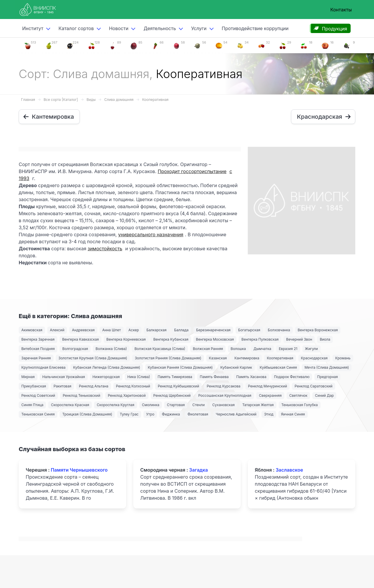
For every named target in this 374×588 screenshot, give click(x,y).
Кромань (343, 358)
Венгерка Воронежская (318, 330)
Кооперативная (155, 100)
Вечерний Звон (299, 339)
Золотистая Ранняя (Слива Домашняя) (168, 358)
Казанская (218, 358)
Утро (150, 414)
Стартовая (176, 405)
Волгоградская (75, 349)
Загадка (198, 470)
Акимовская (32, 330)
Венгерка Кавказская (80, 339)
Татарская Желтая (258, 405)
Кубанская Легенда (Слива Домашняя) (107, 367)
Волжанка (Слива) (111, 349)
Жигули (311, 349)
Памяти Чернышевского (79, 470)
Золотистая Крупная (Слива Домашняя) (93, 358)
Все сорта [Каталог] (61, 100)
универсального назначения (151, 234)
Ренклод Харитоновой (127, 395)
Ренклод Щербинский (172, 395)
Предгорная (327, 377)
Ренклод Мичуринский (267, 386)
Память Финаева (214, 377)
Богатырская (249, 330)
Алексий (57, 330)
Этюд (269, 414)
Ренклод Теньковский (82, 395)
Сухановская (224, 405)
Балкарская (156, 330)
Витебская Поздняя (38, 349)
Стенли (198, 405)
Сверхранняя (270, 395)
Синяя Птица (32, 405)
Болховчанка (279, 330)
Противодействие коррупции (255, 28)
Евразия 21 (288, 349)
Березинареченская (213, 330)
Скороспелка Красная (70, 405)
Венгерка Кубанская (171, 339)
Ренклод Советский (38, 395)
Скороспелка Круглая (115, 405)
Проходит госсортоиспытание (192, 171)
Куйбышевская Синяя (278, 367)
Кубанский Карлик (236, 367)
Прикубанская (34, 386)
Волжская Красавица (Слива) (160, 349)
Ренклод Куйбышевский (179, 386)
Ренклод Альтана (94, 386)
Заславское (289, 470)
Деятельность (160, 28)
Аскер (134, 330)
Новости (119, 28)
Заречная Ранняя (36, 358)
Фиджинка (171, 414)
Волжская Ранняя (208, 349)
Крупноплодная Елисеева (43, 367)
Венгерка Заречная (38, 339)
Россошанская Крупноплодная (225, 395)
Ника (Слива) (139, 377)
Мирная (28, 377)
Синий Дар (324, 395)
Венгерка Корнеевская (126, 339)
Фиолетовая (198, 414)
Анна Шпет (112, 330)
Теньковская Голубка (300, 405)
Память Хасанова (251, 377)
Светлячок (298, 395)
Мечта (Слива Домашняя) (327, 367)
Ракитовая (62, 386)
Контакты (341, 10)
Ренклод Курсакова (223, 386)
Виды (91, 100)
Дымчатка (263, 349)
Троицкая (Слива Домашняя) (87, 414)
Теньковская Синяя (38, 414)
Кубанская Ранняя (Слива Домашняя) (180, 367)
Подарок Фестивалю (292, 377)
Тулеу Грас (129, 414)
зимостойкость (105, 249)
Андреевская (83, 330)
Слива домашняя (119, 100)
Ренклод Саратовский (314, 386)
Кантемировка (247, 358)
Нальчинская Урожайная (64, 377)
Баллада (181, 330)
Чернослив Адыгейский (236, 414)
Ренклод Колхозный (133, 386)
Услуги (199, 28)
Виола (325, 339)
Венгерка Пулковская (260, 339)
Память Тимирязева (175, 377)
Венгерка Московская (215, 339)
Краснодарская (314, 358)
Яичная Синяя (293, 414)
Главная (28, 100)
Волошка (238, 349)
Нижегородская (106, 377)
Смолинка (151, 405)
